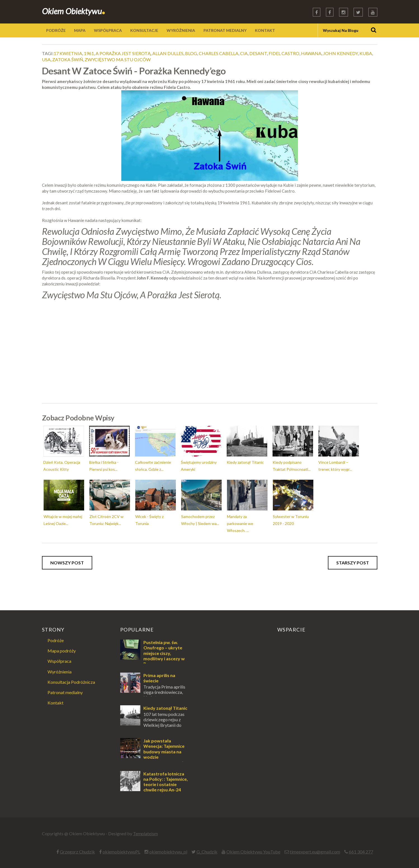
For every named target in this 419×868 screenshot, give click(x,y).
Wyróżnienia (60, 672)
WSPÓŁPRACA (108, 30)
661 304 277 (361, 852)
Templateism (145, 833)
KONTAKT (265, 30)
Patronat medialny (65, 692)
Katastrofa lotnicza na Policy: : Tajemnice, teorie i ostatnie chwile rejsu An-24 (166, 782)
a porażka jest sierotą (123, 53)
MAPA (80, 30)
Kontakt (55, 703)
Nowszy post (67, 563)
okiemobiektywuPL (121, 852)
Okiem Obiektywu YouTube (253, 852)
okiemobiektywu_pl (168, 852)
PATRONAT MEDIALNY (225, 30)
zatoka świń (68, 59)
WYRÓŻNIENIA (181, 30)
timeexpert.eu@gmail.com (315, 852)
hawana (311, 53)
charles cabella (219, 53)
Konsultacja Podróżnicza (71, 682)
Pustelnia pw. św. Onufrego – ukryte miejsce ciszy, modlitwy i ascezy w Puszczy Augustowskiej (152, 656)
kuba (366, 53)
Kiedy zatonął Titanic (165, 708)
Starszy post (353, 563)
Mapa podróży (62, 651)
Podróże (56, 640)
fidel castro (284, 53)
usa (46, 59)
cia (244, 53)
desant (258, 53)
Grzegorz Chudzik (77, 852)
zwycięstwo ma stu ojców (118, 59)
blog (191, 53)
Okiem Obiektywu (74, 11)
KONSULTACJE (144, 30)
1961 (89, 53)
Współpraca (59, 661)
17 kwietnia (68, 53)
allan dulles (168, 53)
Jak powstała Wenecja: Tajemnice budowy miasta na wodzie (164, 749)
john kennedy (340, 53)
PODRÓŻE (56, 30)
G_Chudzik (207, 852)
